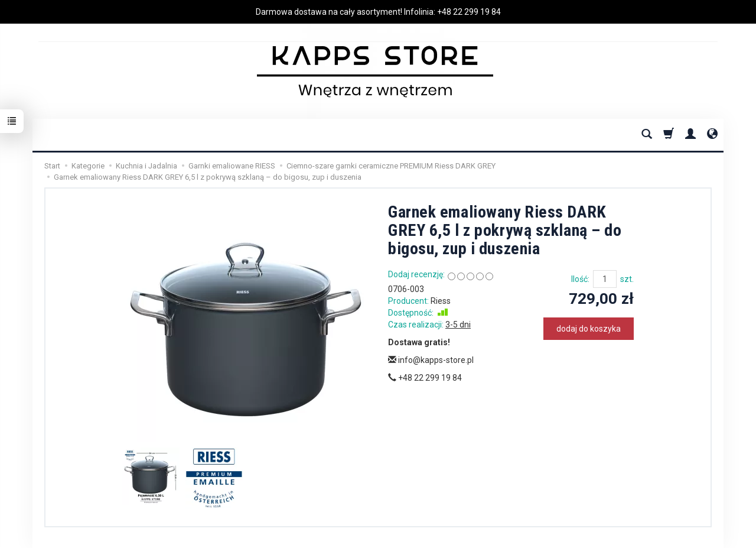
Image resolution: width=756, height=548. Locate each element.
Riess (441, 301)
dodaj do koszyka (589, 329)
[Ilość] (605, 279)
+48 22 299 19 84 (469, 12)
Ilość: (580, 279)
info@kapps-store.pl (431, 360)
